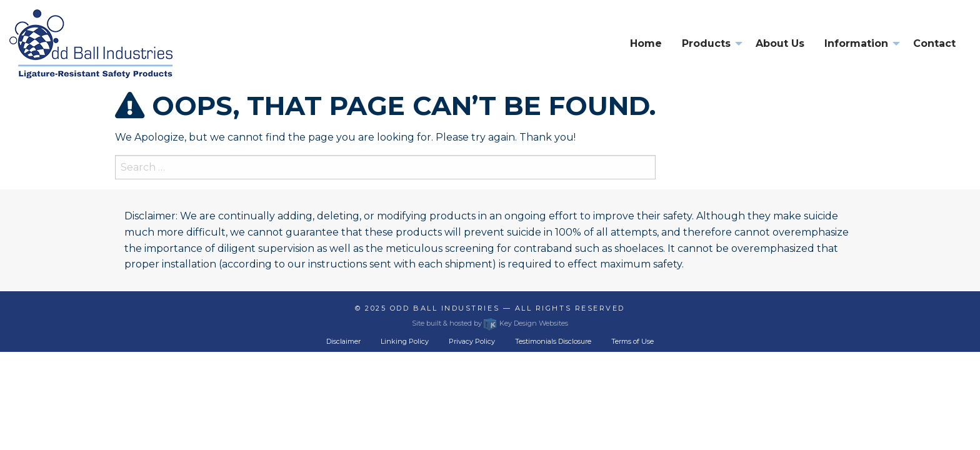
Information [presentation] (856, 43)
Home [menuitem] (646, 43)
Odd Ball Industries (445, 308)
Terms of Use (632, 341)
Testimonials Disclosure (553, 341)
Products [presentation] (706, 43)
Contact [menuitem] (934, 43)
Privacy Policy (472, 341)
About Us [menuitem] (780, 43)
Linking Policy (405, 341)
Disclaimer (343, 341)
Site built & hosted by (490, 323)
